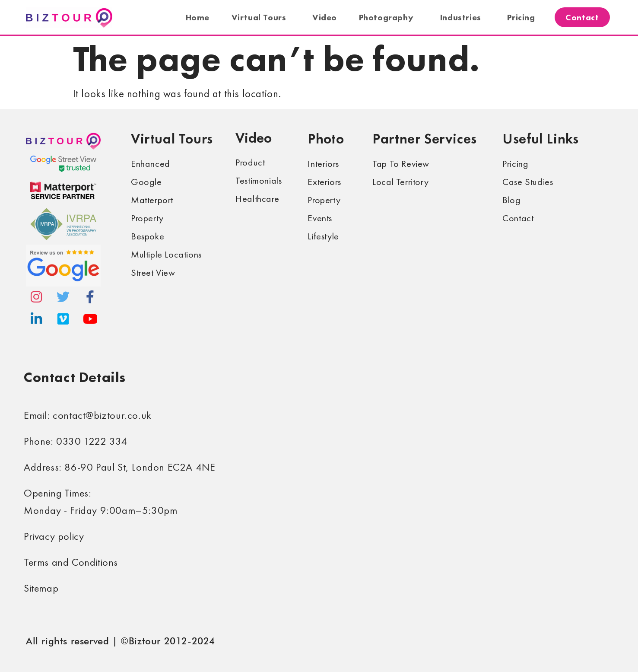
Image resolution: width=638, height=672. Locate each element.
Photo (326, 139)
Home (198, 17)
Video (325, 17)
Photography (389, 17)
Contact (582, 17)
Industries (463, 17)
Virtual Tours (261, 17)
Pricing (521, 17)
